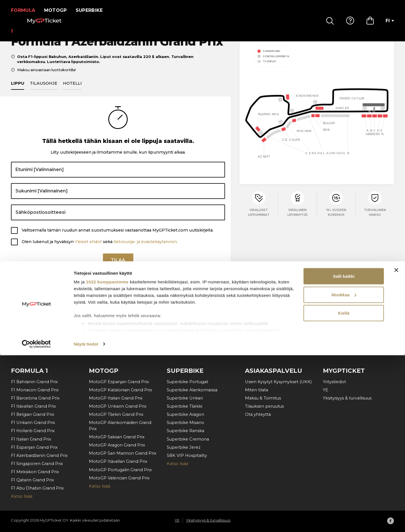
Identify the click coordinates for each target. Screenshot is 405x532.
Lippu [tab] (18, 90)
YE (326, 390)
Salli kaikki (344, 453)
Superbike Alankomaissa (192, 390)
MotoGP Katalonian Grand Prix (121, 390)
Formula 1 (25, 10)
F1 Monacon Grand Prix (35, 390)
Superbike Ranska (185, 431)
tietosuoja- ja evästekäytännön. (146, 248)
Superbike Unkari (185, 398)
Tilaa (118, 269)
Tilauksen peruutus (264, 406)
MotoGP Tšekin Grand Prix (116, 414)
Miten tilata (256, 390)
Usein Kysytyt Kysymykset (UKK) (278, 382)
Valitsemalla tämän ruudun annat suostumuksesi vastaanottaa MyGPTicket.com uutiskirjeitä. (118, 237)
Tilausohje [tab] (44, 90)
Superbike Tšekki (184, 406)
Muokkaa (344, 472)
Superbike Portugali (187, 382)
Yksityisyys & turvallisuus (347, 398)
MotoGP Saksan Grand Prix (117, 437)
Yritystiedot (334, 382)
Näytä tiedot (86, 521)
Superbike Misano (185, 423)
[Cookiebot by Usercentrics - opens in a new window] (36, 521)
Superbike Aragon (185, 414)
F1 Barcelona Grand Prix (35, 398)
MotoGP (59, 10)
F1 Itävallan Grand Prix (33, 406)
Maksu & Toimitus (263, 398)
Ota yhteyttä (258, 414)
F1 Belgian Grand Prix (33, 414)
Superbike (93, 10)
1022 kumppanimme (107, 459)
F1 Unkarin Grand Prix (33, 423)
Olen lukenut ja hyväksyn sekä (100, 248)
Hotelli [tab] (72, 90)
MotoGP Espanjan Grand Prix (119, 382)
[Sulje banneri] (396, 447)
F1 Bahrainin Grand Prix (34, 382)
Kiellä (344, 490)
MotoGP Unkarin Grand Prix (118, 406)
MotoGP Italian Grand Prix (116, 398)
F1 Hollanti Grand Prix (33, 431)
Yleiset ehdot (88, 248)
